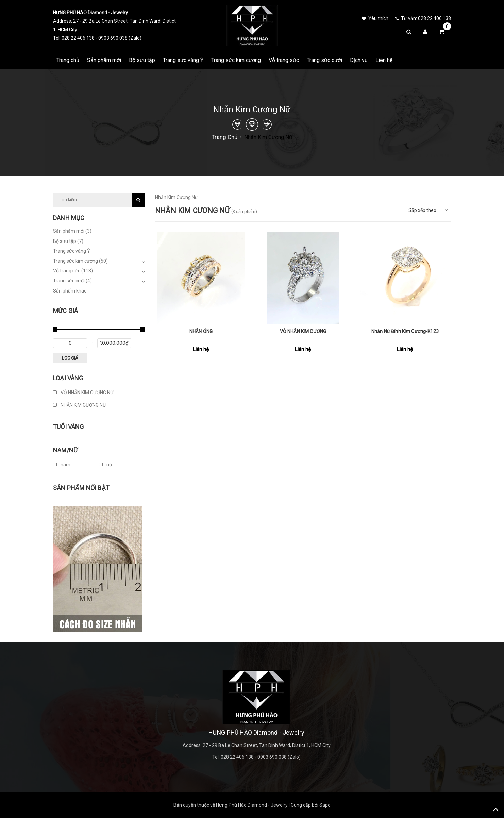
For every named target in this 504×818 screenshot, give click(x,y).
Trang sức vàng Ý (183, 60)
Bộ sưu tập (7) (68, 241)
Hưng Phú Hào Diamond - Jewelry (252, 805)
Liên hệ (384, 60)
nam (62, 465)
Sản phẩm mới (104, 60)
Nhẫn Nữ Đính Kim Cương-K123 (405, 331)
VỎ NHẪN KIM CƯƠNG (303, 331)
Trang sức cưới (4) (72, 281)
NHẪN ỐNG (201, 331)
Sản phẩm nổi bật (81, 488)
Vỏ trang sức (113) (73, 271)
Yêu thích (375, 18)
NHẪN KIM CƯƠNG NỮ (80, 405)
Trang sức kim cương (236, 60)
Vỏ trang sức (284, 60)
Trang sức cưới (324, 60)
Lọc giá (70, 358)
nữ (106, 465)
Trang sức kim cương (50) (80, 261)
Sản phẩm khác (70, 291)
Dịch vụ (359, 60)
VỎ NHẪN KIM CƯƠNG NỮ (83, 393)
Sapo (325, 805)
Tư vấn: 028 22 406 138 (423, 18)
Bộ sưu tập (142, 60)
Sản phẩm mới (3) (72, 231)
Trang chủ (68, 60)
